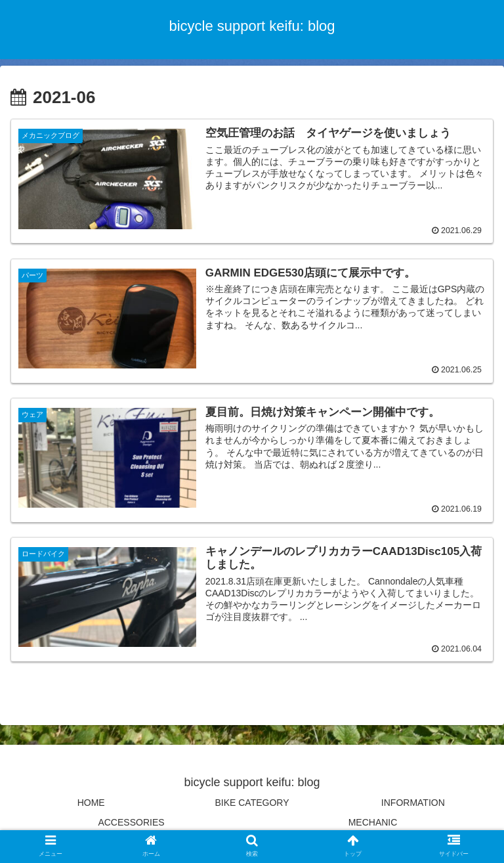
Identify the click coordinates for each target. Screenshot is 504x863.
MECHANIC (373, 821)
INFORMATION (413, 802)
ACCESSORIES (131, 821)
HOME (91, 802)
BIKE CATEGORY (252, 802)
